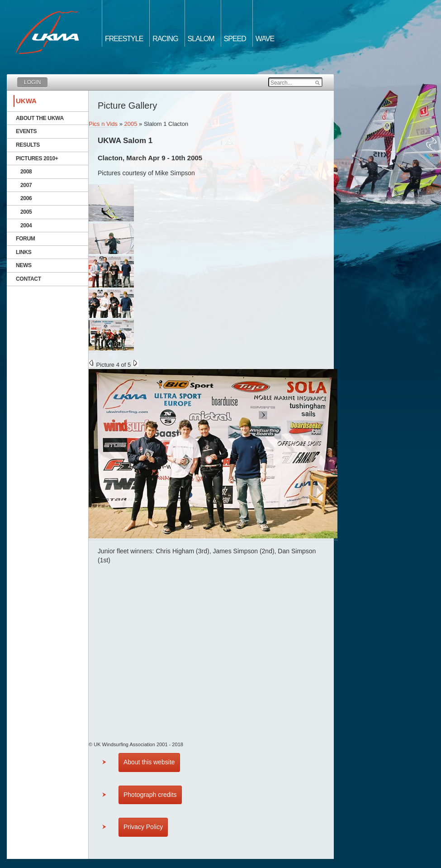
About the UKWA (40, 118)
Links (24, 252)
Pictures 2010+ (37, 158)
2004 (26, 225)
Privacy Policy (143, 827)
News (24, 265)
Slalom (201, 39)
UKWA (26, 101)
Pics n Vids (103, 124)
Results (28, 145)
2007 (26, 185)
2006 (26, 198)
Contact (28, 279)
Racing (165, 39)
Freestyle (124, 39)
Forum (26, 239)
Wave (265, 39)
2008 (26, 172)
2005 (26, 212)
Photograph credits (150, 795)
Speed (235, 39)
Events (26, 131)
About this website (149, 762)
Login (32, 82)
